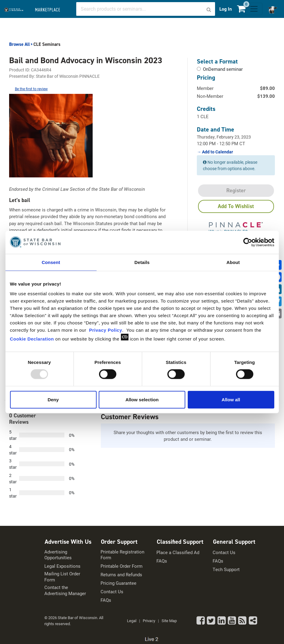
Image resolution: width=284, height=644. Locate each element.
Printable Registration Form (122, 555)
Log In (226, 9)
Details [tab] (142, 262)
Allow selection (142, 399)
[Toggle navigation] (254, 9)
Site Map (169, 621)
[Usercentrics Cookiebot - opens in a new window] (248, 242)
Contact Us (112, 592)
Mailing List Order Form (62, 577)
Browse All (19, 44)
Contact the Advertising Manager (65, 590)
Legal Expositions (62, 566)
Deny (53, 399)
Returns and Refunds (121, 575)
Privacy (149, 621)
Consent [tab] (51, 262)
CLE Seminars (47, 44)
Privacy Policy (106, 330)
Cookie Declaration (32, 339)
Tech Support (226, 569)
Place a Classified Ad (178, 552)
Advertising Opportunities (58, 555)
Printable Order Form (121, 566)
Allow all (231, 399)
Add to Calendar (217, 152)
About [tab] (233, 262)
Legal (132, 621)
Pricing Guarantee (118, 583)
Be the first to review (31, 89)
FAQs (106, 600)
